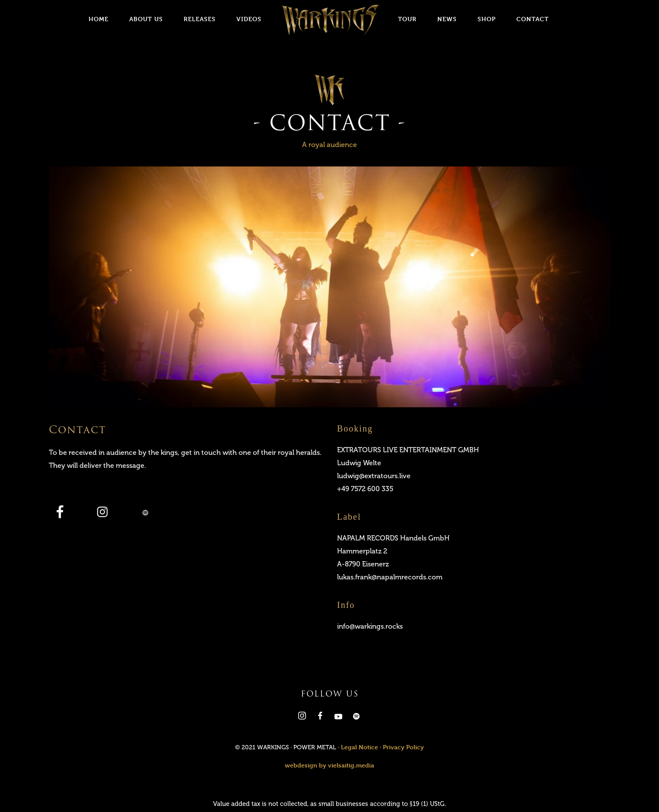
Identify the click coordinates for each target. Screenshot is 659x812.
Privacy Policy (403, 747)
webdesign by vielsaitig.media (329, 765)
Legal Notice (360, 747)
